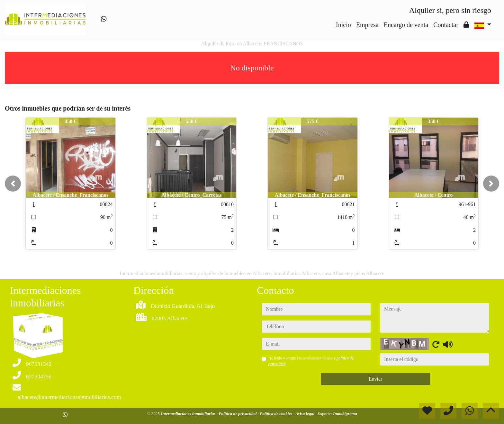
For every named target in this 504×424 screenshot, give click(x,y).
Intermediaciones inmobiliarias (189, 414)
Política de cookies (276, 414)
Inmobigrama (345, 414)
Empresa (367, 25)
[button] (13, 184)
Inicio (343, 25)
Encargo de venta (406, 25)
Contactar (446, 25)
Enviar (376, 379)
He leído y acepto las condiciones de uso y (311, 361)
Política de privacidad (238, 414)
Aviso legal (305, 414)
